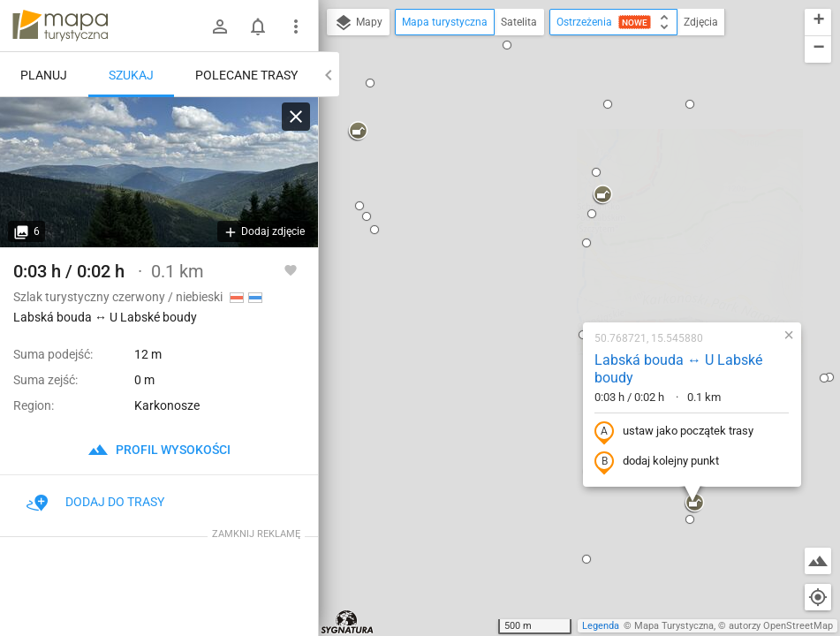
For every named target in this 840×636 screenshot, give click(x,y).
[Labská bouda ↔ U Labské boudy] (159, 172)
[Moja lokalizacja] (818, 597)
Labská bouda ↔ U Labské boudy (565, 178)
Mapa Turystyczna (674, 626)
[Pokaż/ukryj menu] (296, 26)
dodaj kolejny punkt (544, 271)
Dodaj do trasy (95, 502)
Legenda (601, 626)
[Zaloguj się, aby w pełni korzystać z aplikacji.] (291, 269)
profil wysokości (159, 450)
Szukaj (131, 75)
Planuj (44, 75)
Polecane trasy (246, 75)
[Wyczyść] (296, 117)
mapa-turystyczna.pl (60, 26)
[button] (435, 527)
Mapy (358, 23)
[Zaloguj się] (220, 26)
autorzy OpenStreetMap (781, 626)
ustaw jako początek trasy (561, 241)
